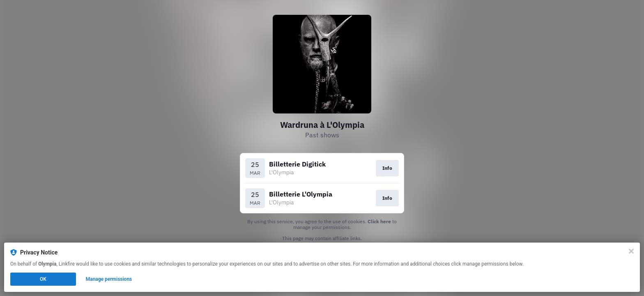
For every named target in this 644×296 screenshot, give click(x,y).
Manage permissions (109, 279)
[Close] (631, 251)
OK (43, 279)
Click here (379, 221)
